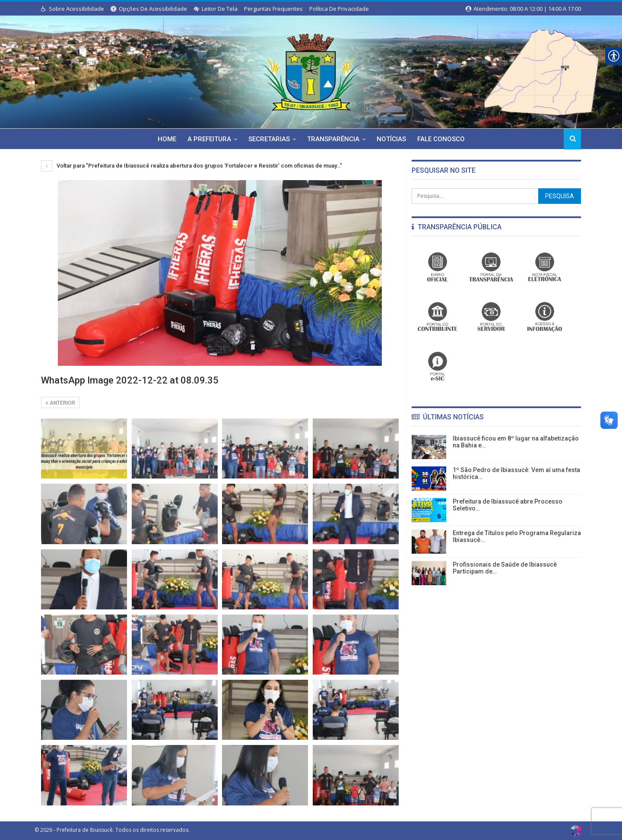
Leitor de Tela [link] (216, 9)
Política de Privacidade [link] (339, 9)
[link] (311, 70)
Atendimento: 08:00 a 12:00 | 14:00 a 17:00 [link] (523, 9)
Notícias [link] (393, 139)
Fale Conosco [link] (444, 139)
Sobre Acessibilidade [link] (73, 9)
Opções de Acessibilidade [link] (149, 9)
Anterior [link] (60, 403)
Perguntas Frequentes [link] (273, 9)
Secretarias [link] (268, 139)
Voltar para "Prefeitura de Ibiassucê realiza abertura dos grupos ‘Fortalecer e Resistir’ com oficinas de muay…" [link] (192, 166)
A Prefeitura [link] (207, 139)
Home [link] (163, 139)
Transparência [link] (334, 139)
